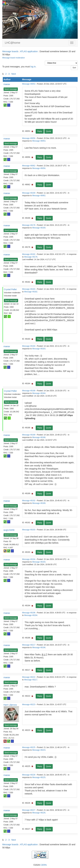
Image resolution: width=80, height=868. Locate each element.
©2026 (40, 865)
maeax (7, 84)
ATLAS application (29, 51)
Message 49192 (29, 501)
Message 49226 (29, 775)
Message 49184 (29, 346)
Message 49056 (29, 138)
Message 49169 (29, 193)
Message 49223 (29, 704)
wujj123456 (9, 530)
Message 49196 (29, 613)
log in (33, 67)
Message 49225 (29, 747)
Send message (11, 89)
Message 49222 (29, 677)
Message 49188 (29, 391)
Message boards (10, 51)
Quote (49, 131)
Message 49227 (29, 810)
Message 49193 (29, 530)
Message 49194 (29, 559)
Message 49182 (29, 254)
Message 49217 (29, 645)
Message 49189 (29, 435)
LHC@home (12, 43)
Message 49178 (29, 225)
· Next (13, 74)
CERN (44, 865)
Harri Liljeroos (10, 705)
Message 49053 (29, 84)
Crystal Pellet (10, 289)
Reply (40, 131)
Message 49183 (29, 289)
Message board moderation (14, 58)
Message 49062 (29, 166)
